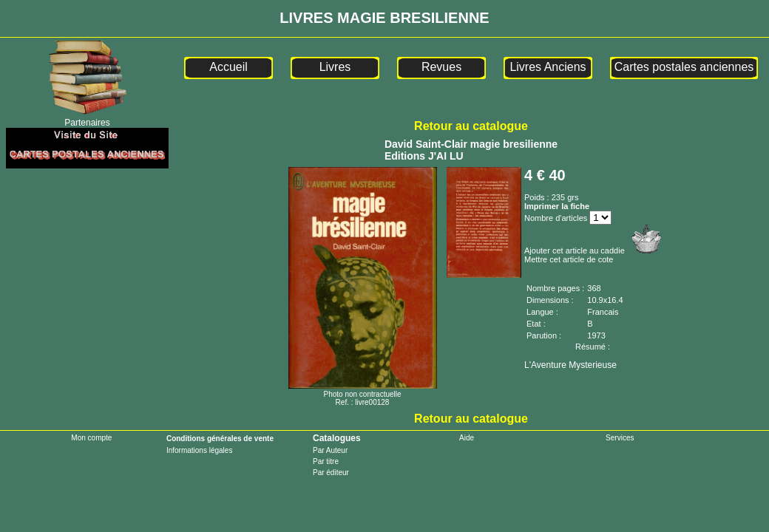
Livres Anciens (548, 67)
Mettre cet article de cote (569, 259)
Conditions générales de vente (220, 439)
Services (620, 438)
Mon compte (91, 438)
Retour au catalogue (471, 126)
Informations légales (200, 450)
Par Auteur (330, 450)
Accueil (228, 67)
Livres (335, 67)
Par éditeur (331, 473)
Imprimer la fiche (557, 206)
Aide (467, 438)
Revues (441, 67)
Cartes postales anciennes (684, 67)
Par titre (326, 461)
